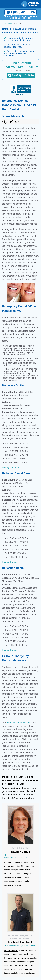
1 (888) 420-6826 (20, 12)
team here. (29, 798)
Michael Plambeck (11, 950)
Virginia (10, 23)
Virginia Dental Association (19, 723)
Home (4, 23)
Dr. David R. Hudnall (12, 862)
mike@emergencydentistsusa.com (20, 946)
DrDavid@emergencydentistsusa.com (20, 856)
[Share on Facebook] (5, 122)
